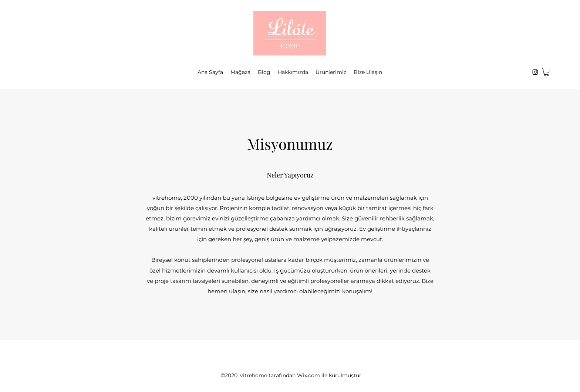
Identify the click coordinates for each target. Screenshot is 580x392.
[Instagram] (535, 72)
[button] (546, 72)
